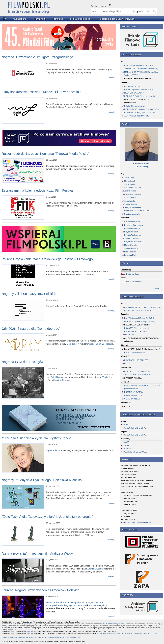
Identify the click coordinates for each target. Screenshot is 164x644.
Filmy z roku (39, 19)
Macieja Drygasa (62, 380)
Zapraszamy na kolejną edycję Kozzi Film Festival (38, 190)
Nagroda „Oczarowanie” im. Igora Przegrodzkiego (37, 57)
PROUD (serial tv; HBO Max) (136, 331)
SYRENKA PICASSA (133, 378)
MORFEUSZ (129, 449)
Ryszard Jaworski (78, 606)
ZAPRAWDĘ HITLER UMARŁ (137, 116)
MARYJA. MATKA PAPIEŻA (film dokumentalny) (138, 101)
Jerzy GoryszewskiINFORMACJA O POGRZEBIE (137, 209)
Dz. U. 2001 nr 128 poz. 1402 (114, 624)
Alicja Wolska (130, 201)
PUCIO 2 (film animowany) (135, 352)
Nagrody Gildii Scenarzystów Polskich (29, 294)
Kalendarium (19, 19)
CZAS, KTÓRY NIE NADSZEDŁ (137, 371)
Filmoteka (58, 19)
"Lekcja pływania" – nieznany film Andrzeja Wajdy (37, 553)
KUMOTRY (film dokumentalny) (137, 328)
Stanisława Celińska (133, 188)
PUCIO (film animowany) (134, 106)
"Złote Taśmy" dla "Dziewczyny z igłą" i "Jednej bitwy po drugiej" (47, 517)
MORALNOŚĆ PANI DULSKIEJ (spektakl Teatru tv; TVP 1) (141, 74)
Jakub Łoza (129, 178)
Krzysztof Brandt (131, 232)
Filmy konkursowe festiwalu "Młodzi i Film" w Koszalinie (41, 92)
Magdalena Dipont (81, 603)
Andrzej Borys (130, 198)
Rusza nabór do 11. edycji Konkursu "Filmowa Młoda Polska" (46, 154)
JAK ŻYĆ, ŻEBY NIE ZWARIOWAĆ (139, 375)
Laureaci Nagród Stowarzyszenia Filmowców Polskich (40, 590)
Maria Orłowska (131, 245)
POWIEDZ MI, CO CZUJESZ (136, 360)
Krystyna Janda (53, 450)
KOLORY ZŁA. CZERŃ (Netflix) (137, 325)
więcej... (158, 288)
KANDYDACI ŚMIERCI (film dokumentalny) (142, 349)
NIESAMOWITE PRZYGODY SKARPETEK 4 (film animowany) (143, 387)
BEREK (127, 407)
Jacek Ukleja (129, 184)
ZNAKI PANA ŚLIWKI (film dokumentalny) (141, 69)
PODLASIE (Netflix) (132, 86)
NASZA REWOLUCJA (133, 396)
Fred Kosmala (130, 252)
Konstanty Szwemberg (134, 225)
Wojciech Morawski (132, 222)
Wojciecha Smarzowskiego (101, 344)
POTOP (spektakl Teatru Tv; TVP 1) (139, 65)
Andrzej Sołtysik (97, 606)
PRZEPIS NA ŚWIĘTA (133, 392)
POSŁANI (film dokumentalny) (137, 78)
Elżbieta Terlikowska (133, 235)
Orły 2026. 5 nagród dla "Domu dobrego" (31, 329)
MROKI (126, 425)
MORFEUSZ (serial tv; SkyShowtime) (140, 322)
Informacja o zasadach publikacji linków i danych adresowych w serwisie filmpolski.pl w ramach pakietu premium (42, 637)
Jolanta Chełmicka (132, 238)
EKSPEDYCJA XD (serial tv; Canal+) (139, 113)
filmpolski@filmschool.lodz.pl (139, 522)
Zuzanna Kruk (130, 255)
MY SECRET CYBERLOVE (135, 428)
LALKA (127, 363)
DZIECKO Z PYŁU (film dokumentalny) (140, 96)
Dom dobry (72, 344)
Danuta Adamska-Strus (58, 603)
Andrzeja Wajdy (95, 569)
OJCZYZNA (129, 335)
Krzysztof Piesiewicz (133, 194)
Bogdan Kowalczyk (132, 228)
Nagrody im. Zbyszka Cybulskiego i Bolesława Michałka (42, 480)
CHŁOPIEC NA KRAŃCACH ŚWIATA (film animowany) (142, 340)
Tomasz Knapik (131, 204)
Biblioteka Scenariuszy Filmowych (117, 19)
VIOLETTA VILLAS (132, 399)
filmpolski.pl (31, 624)
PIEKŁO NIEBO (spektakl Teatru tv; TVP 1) (142, 109)
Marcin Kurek (130, 181)
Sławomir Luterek (131, 248)
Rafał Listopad (57, 377)
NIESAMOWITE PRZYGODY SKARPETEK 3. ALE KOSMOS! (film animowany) (143, 309)
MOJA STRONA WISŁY (134, 93)
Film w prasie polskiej (81, 19)
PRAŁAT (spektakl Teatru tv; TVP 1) (139, 90)
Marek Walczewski (134, 282)
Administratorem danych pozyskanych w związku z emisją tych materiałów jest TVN (127, 634)
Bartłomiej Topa (133, 274)
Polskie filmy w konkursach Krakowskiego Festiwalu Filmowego (47, 259)
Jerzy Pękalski (130, 191)
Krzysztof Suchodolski (133, 242)
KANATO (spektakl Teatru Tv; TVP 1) (139, 318)
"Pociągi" (106, 377)
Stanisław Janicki (132, 214)
